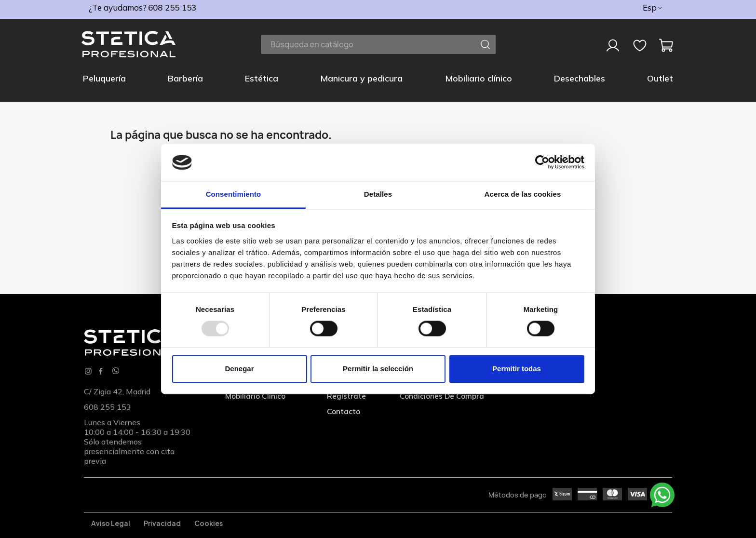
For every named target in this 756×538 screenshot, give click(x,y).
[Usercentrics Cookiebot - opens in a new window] (542, 162)
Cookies (209, 523)
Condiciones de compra (442, 396)
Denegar (239, 369)
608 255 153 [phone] (172, 7)
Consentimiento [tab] (234, 194)
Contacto (344, 411)
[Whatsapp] (116, 371)
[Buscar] (378, 44)
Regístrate (346, 396)
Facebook (101, 371)
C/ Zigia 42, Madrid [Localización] (117, 391)
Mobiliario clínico (255, 396)
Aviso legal (111, 523)
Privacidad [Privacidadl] (162, 523)
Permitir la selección (378, 369)
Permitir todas (517, 369)
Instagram (88, 371)
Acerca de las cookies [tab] (523, 194)
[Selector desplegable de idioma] (653, 8)
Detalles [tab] (378, 194)
